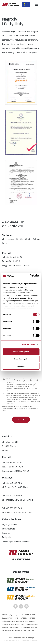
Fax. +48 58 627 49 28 (12, 467)
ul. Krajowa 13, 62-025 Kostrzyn (17, 512)
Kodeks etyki (35, 641)
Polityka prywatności (27, 408)
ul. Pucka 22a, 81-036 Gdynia (15, 487)
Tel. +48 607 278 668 (12, 496)
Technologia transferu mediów (16, 542)
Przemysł (6, 533)
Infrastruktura (9, 529)
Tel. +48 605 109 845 (12, 508)
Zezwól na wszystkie (21, 352)
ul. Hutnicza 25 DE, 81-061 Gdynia (18, 500)
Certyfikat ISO (26, 641)
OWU (19, 641)
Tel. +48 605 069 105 (12, 483)
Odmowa (21, 366)
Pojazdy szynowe (10, 524)
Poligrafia (7, 537)
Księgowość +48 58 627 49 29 (16, 265)
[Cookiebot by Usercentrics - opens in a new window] (30, 276)
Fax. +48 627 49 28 (11, 261)
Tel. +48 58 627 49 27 (12, 257)
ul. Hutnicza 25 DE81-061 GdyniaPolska (10, 446)
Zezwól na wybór (21, 359)
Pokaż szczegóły (28, 344)
